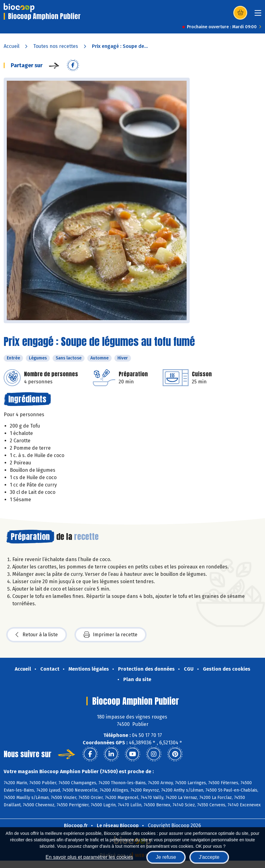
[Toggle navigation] (258, 15)
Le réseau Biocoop (118, 825)
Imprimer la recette (111, 635)
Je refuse (166, 857)
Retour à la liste (37, 635)
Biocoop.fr (76, 825)
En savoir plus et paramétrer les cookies (89, 857)
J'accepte (209, 857)
